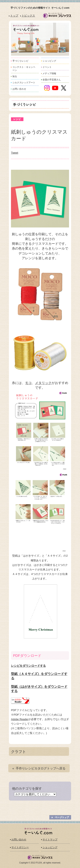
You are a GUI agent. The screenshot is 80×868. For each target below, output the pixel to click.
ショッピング (50, 847)
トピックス (28, 16)
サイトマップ (50, 840)
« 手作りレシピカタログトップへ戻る (39, 768)
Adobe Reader (20, 719)
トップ (14, 16)
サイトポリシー (20, 847)
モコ (28, 383)
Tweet (15, 153)
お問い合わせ (19, 840)
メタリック (43, 383)
